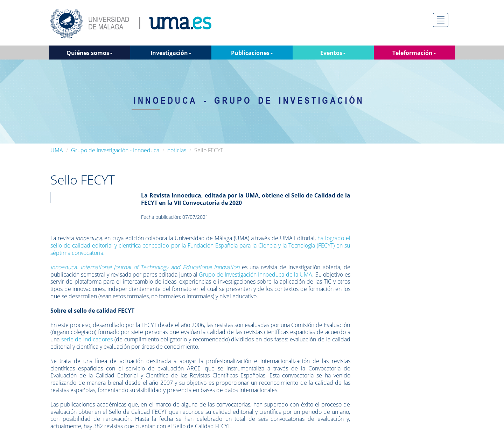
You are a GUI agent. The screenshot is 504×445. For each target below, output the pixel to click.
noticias (177, 150)
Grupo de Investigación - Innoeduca (115, 150)
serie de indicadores (87, 339)
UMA (57, 150)
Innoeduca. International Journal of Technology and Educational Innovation (145, 267)
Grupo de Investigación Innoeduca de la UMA (255, 274)
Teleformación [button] (414, 53)
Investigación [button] (171, 53)
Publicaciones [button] (252, 53)
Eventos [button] (333, 53)
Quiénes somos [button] (90, 53)
